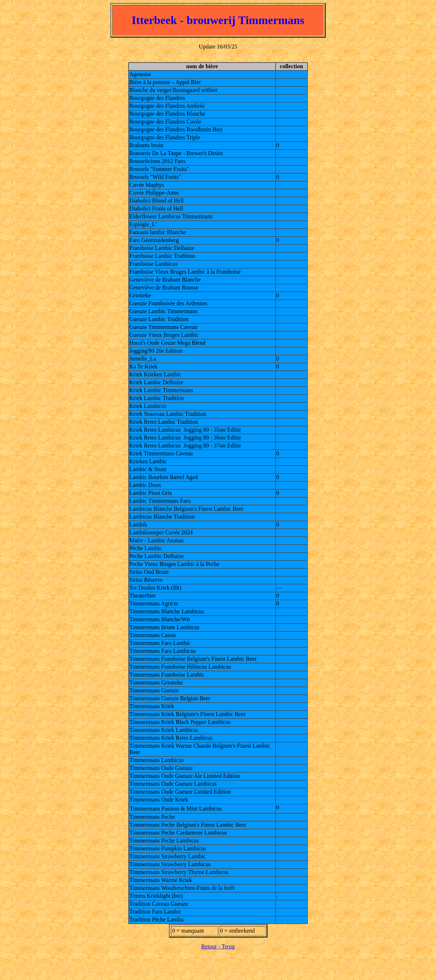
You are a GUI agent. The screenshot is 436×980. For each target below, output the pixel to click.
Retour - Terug (218, 946)
